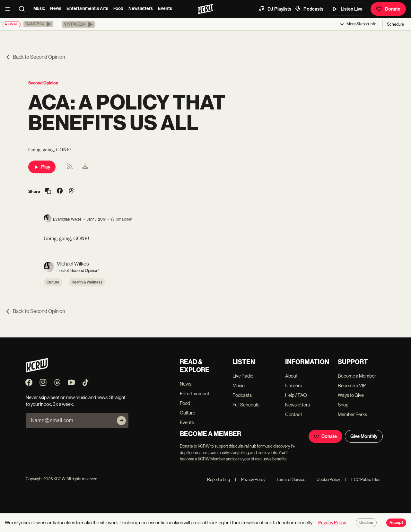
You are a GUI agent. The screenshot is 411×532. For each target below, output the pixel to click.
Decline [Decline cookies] (366, 523)
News (56, 9)
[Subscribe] (121, 421)
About (291, 376)
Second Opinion (43, 83)
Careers (293, 385)
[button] (38, 24)
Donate (388, 9)
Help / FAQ (296, 395)
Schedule (395, 24)
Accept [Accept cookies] (396, 523)
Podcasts (309, 9)
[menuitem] (85, 167)
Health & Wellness (87, 282)
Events (165, 9)
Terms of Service (288, 480)
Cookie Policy (325, 480)
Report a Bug (219, 480)
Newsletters (141, 9)
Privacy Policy (250, 480)
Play (42, 167)
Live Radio (243, 376)
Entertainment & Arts (87, 9)
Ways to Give (351, 395)
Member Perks (352, 414)
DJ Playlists (275, 9)
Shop (343, 405)
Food (118, 9)
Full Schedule (246, 405)
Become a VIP (352, 385)
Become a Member (357, 376)
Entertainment (195, 393)
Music (39, 9)
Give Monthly (364, 436)
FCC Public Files (363, 480)
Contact (294, 414)
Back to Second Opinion (35, 57)
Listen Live (347, 9)
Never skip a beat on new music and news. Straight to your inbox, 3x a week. (76, 401)
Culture (53, 282)
